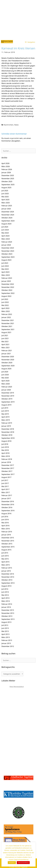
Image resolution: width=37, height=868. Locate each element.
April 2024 (5, 236)
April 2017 (5, 489)
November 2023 (8, 251)
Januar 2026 (6, 172)
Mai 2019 (5, 414)
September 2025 (8, 185)
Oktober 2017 (7, 471)
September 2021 (8, 329)
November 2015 (8, 541)
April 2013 (5, 634)
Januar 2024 (6, 245)
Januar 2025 (6, 209)
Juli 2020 (5, 372)
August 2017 (6, 477)
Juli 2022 (5, 299)
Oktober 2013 (7, 616)
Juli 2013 (5, 625)
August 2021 (6, 332)
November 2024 (8, 215)
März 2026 (6, 166)
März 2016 (6, 529)
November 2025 (8, 178)
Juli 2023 (5, 263)
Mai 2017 (5, 486)
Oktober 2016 (7, 507)
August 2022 (6, 296)
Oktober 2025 (7, 181)
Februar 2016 (7, 532)
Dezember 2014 (8, 574)
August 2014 (6, 586)
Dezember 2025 (8, 175)
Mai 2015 (5, 559)
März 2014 (6, 601)
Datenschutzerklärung (23, 863)
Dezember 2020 (8, 357)
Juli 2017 (5, 480)
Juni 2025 (5, 194)
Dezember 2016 (8, 501)
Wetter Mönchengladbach (17, 687)
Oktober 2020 (7, 363)
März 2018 (6, 456)
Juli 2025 (5, 191)
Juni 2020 (5, 375)
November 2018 (8, 432)
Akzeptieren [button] (12, 863)
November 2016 (8, 504)
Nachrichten (9, 125)
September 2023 (8, 257)
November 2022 (8, 287)
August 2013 (6, 622)
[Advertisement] (18, 20)
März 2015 (6, 565)
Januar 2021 (6, 354)
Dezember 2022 (8, 284)
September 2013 (8, 619)
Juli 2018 (5, 444)
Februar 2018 (7, 459)
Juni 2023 (5, 266)
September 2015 (8, 547)
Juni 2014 (5, 592)
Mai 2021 (5, 341)
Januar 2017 (6, 498)
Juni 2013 (5, 628)
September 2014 (8, 583)
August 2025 (6, 187)
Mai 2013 (5, 631)
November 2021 (8, 323)
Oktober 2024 (7, 218)
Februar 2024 (7, 242)
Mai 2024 (5, 233)
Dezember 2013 (8, 610)
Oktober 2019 (7, 399)
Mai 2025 (5, 197)
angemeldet (14, 138)
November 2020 (8, 360)
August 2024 (6, 224)
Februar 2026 (7, 169)
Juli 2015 (5, 553)
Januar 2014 (6, 607)
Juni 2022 (5, 302)
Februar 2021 (7, 350)
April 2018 (5, 453)
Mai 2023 (5, 269)
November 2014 (8, 577)
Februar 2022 (7, 314)
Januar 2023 (6, 281)
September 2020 (8, 366)
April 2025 (5, 200)
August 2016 (6, 513)
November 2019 (8, 396)
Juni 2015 (5, 556)
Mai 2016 (5, 523)
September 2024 (8, 221)
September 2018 (8, 438)
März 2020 (6, 384)
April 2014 (5, 598)
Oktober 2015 (7, 544)
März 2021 (6, 348)
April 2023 (5, 272)
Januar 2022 (6, 317)
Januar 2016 (6, 535)
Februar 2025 (7, 206)
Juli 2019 (5, 408)
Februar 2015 (7, 568)
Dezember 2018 (8, 429)
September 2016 (8, 510)
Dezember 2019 (8, 393)
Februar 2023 (7, 278)
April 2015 (5, 562)
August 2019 (6, 405)
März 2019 (6, 420)
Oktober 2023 (7, 254)
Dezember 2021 (8, 320)
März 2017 (6, 492)
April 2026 (5, 163)
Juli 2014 (5, 589)
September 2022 (8, 293)
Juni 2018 (5, 447)
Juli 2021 (5, 335)
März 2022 (6, 311)
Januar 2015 (6, 571)
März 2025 (6, 203)
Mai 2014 (5, 595)
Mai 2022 (5, 305)
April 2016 (5, 526)
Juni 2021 (5, 338)
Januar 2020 (6, 390)
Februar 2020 (7, 387)
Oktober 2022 (7, 290)
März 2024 (6, 239)
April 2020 (5, 381)
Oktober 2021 (7, 326)
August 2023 (6, 260)
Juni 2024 (5, 230)
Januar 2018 (6, 462)
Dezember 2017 (8, 465)
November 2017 (8, 468)
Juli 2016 (5, 517)
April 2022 (5, 308)
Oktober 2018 (7, 435)
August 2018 (6, 441)
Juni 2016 (5, 520)
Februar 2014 (7, 604)
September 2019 (8, 402)
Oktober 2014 (7, 580)
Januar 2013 (6, 643)
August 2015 (6, 550)
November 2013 (8, 613)
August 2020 (6, 369)
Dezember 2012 (8, 646)
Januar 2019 (6, 426)
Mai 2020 (5, 378)
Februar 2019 (7, 423)
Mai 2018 (5, 450)
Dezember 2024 (8, 212)
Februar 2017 (7, 495)
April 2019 (5, 417)
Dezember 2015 (8, 538)
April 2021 (5, 344)
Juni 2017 (5, 483)
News (16, 125)
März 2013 (6, 637)
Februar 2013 (7, 640)
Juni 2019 (5, 411)
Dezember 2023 (8, 248)
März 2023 (6, 275)
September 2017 (8, 474)
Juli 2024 (5, 227)
